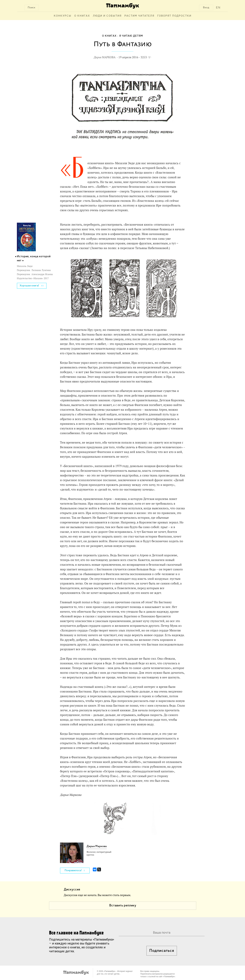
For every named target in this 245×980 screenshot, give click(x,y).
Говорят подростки (174, 16)
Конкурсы (63, 16)
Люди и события (107, 16)
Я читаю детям (131, 36)
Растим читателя (139, 16)
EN (218, 8)
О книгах (82, 16)
